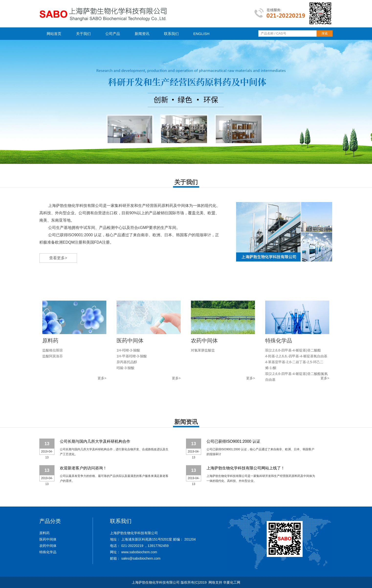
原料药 (44, 533)
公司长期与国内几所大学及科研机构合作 (95, 441)
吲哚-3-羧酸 (126, 368)
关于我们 (83, 34)
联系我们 (171, 34)
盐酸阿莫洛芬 (53, 356)
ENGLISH (201, 34)
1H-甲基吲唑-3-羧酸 (132, 356)
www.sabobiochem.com (139, 552)
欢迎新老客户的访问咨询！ (83, 468)
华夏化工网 (232, 582)
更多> (102, 378)
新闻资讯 (142, 34)
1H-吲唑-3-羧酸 (128, 350)
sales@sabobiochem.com (141, 558)
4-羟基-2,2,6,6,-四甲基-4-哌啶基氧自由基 (296, 356)
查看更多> (58, 258)
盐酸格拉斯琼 (53, 350)
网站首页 (54, 34)
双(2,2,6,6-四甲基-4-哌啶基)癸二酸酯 (293, 350)
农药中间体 (48, 546)
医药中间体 (48, 539)
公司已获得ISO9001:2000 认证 (233, 441)
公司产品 (113, 34)
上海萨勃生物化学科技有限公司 (76, 206)
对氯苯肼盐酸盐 (203, 350)
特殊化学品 (48, 552)
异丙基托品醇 (127, 362)
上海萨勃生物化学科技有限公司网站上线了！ (246, 468)
